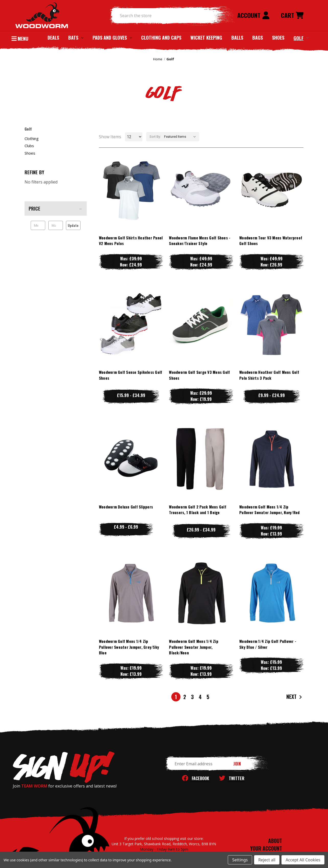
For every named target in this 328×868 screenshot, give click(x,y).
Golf (301, 38)
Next (295, 697)
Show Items (110, 137)
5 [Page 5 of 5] (208, 697)
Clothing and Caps (161, 38)
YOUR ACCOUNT (266, 848)
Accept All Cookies (303, 860)
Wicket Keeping (206, 38)
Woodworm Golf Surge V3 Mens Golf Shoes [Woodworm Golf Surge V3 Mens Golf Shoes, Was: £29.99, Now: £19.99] (199, 375)
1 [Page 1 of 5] (176, 697)
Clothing (32, 138)
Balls (237, 38)
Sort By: (155, 137)
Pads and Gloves (112, 38)
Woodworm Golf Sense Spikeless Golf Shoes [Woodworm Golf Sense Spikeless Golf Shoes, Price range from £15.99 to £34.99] (131, 375)
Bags (258, 38)
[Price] (56, 209)
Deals (53, 38)
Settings (240, 860)
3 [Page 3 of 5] (192, 697)
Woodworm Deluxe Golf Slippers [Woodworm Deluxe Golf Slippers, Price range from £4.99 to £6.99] (126, 507)
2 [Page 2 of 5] (185, 697)
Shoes (278, 38)
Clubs (29, 146)
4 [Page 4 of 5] (200, 697)
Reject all (267, 860)
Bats (76, 38)
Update (73, 225)
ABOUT (275, 841)
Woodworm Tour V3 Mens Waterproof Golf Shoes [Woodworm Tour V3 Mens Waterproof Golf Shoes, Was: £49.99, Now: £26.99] (271, 241)
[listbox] (181, 137)
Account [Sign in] (253, 15)
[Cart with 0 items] (292, 16)
